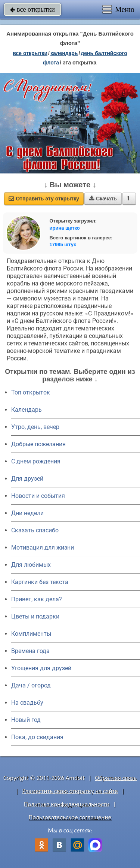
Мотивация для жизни (43, 548)
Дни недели (27, 513)
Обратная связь (116, 778)
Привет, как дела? (37, 599)
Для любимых (31, 565)
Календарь (64, 53)
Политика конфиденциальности (67, 804)
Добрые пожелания (38, 444)
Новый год (26, 720)
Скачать (103, 199)
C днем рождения (36, 461)
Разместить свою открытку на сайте (70, 791)
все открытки (32, 9)
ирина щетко (65, 228)
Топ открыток (31, 392)
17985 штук (63, 244)
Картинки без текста (40, 582)
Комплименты (31, 634)
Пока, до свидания (37, 737)
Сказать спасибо (35, 530)
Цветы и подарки (35, 616)
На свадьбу (27, 703)
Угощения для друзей (41, 668)
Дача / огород (31, 685)
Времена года (30, 651)
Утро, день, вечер (35, 427)
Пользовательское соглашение (70, 817)
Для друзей (27, 479)
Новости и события (38, 496)
